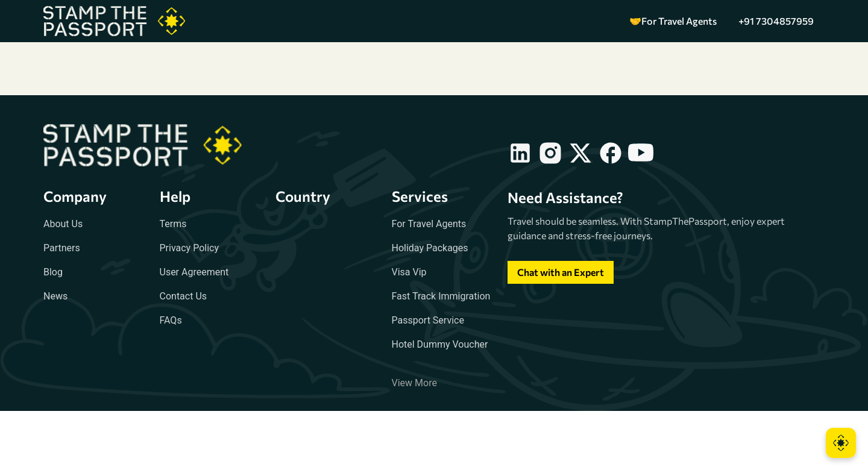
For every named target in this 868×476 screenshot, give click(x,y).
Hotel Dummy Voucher (440, 344)
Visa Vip (409, 272)
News (55, 296)
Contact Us (184, 296)
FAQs (171, 320)
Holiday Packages (430, 248)
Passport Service (428, 320)
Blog (53, 272)
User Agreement (194, 272)
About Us (63, 224)
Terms (173, 224)
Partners (62, 248)
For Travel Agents (429, 224)
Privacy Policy (190, 248)
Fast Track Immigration (441, 296)
